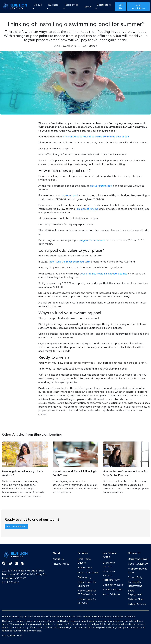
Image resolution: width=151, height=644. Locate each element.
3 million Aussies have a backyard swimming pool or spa (96, 136)
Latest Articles (137, 604)
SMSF (88, 6)
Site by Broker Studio (13, 635)
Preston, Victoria (113, 589)
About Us (58, 559)
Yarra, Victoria (111, 594)
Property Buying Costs (138, 570)
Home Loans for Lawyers (87, 601)
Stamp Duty (135, 577)
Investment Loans (88, 572)
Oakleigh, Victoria (113, 585)
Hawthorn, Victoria (109, 573)
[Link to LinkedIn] (17, 563)
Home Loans (85, 567)
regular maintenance (93, 240)
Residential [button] (71, 6)
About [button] (37, 6)
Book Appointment (138, 6)
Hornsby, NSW (111, 580)
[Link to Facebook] (4, 563)
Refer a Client (136, 599)
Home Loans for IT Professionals (87, 592)
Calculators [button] (103, 6)
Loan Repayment (138, 564)
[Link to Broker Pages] (22, 563)
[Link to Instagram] (11, 563)
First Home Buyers (84, 561)
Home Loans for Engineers (87, 584)
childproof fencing (88, 209)
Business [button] (52, 6)
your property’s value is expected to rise (104, 273)
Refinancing (85, 577)
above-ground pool (101, 186)
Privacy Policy (61, 564)
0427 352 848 (11, 582)
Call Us (121, 6)
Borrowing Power (138, 559)
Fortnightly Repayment (135, 584)
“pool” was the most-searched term (69, 262)
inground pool (70, 195)
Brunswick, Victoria (109, 564)
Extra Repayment (135, 592)
